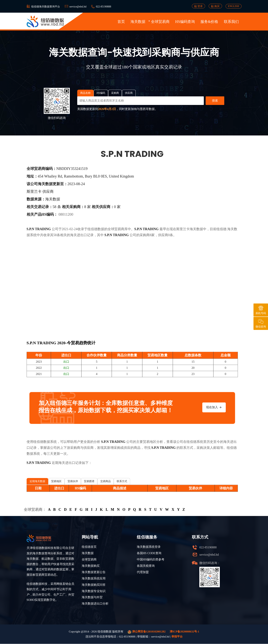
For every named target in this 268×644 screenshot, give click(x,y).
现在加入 (214, 407)
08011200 (66, 214)
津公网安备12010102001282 (147, 632)
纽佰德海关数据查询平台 (46, 7)
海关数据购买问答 (94, 585)
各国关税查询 (146, 566)
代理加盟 (143, 572)
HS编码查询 (185, 22)
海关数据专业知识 (94, 591)
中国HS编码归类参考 (151, 559)
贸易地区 (56, 481)
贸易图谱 (89, 481)
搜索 (215, 101)
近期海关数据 (37, 481)
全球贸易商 (160, 22)
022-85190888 (103, 7)
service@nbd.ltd (78, 7)
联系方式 (122, 481)
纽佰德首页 (89, 547)
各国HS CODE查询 (149, 553)
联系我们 (231, 22)
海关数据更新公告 (94, 572)
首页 (121, 22)
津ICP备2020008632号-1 (184, 632)
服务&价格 (209, 22)
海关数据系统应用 (94, 578)
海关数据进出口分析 (95, 604)
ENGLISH (234, 6)
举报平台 (177, 637)
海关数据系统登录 (149, 547)
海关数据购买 (91, 566)
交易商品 (106, 481)
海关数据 (138, 22)
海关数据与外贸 (92, 597)
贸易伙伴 (73, 481)
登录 (199, 6)
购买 (215, 6)
